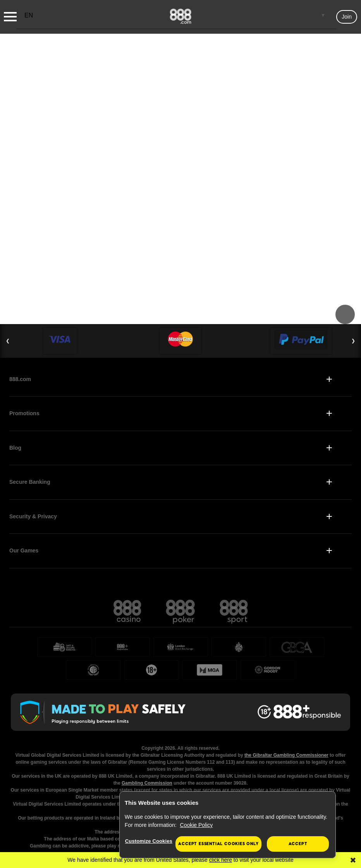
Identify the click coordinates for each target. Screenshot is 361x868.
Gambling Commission (147, 783)
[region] (228, 825)
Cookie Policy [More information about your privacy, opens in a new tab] (197, 825)
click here (221, 860)
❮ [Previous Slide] (8, 341)
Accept (298, 844)
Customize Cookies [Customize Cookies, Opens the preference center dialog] (149, 841)
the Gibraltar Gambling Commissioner (286, 755)
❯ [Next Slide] (353, 341)
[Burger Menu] (10, 17)
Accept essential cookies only (218, 844)
